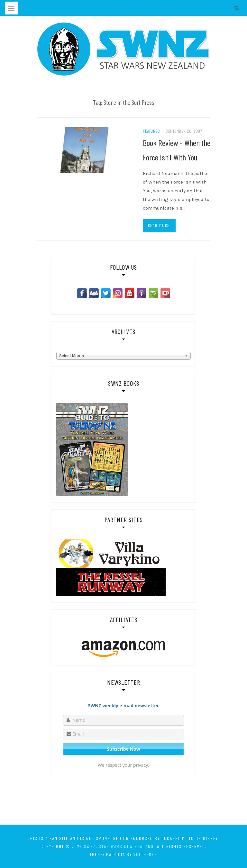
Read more (159, 225)
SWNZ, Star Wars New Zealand (119, 846)
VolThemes (145, 854)
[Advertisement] (123, 801)
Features (151, 131)
